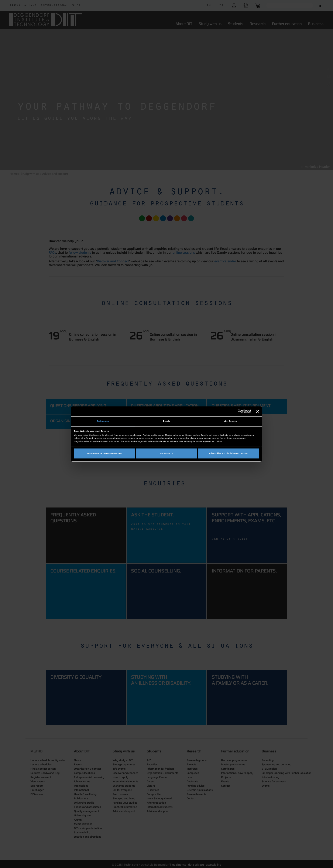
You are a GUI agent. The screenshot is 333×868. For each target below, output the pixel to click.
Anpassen (167, 453)
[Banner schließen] (258, 411)
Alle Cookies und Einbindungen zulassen (229, 453)
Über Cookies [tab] (230, 421)
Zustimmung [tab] (103, 421)
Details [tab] (166, 421)
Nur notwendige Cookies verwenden (104, 453)
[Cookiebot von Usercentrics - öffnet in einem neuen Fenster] (233, 411)
